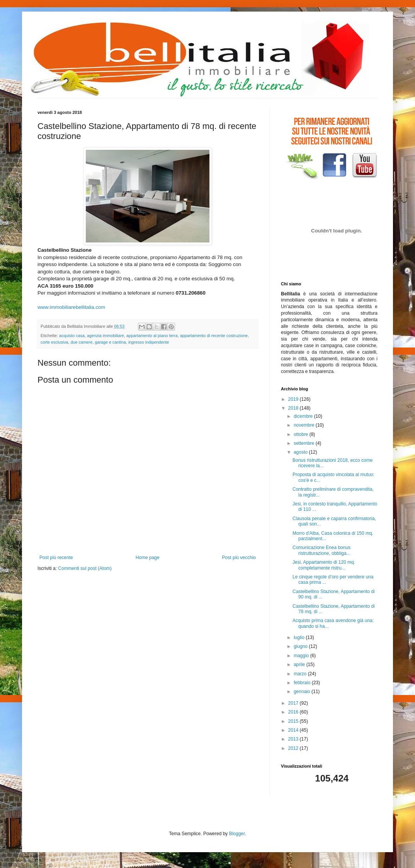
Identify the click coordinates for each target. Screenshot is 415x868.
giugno (301, 646)
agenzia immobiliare (105, 336)
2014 (294, 730)
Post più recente (56, 558)
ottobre (302, 434)
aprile (300, 665)
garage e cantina (110, 342)
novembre (305, 425)
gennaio (303, 692)
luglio (300, 637)
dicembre (304, 416)
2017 (294, 703)
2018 (294, 408)
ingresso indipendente (149, 342)
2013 (294, 739)
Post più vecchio (239, 558)
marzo (301, 674)
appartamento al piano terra (152, 336)
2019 (294, 399)
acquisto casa (72, 336)
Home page (148, 558)
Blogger (237, 834)
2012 (294, 748)
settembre (305, 443)
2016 (294, 712)
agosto (301, 452)
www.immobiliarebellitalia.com (71, 307)
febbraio (303, 683)
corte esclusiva (54, 342)
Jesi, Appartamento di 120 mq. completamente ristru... (324, 565)
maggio (302, 656)
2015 (294, 721)
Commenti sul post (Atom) (85, 568)
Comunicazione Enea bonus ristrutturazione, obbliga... (321, 550)
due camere (81, 342)
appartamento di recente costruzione (214, 336)
